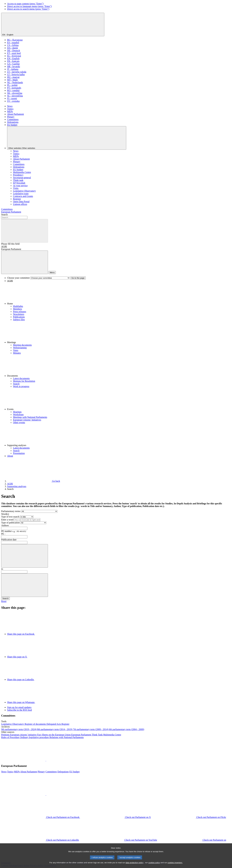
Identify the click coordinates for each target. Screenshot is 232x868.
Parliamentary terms (11, 511)
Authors (5, 525)
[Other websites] (67, 138)
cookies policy (154, 866)
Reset (4, 601)
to (2, 569)
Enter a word (7, 520)
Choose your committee (18, 278)
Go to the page (78, 278)
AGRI (4, 246)
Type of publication (10, 523)
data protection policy (134, 866)
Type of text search (10, 517)
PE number (14, 531)
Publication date (9, 540)
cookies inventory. (175, 866)
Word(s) (5, 514)
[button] (119, 294)
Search (4, 215)
